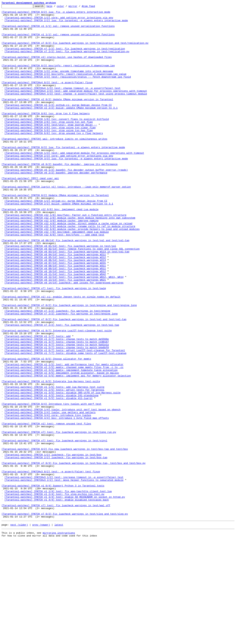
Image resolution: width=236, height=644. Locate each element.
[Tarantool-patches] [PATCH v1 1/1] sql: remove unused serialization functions (58, 30)
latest (59, 628)
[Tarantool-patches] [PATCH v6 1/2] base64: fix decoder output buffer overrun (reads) (66, 203)
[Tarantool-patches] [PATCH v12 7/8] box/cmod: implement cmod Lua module (57, 277)
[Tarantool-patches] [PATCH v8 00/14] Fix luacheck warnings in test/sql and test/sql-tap (65, 288)
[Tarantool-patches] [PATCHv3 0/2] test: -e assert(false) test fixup (51, 565)
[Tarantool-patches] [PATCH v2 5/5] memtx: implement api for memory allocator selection (68, 450)
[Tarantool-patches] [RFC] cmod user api (30, 213)
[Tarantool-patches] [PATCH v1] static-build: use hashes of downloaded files (57, 68)
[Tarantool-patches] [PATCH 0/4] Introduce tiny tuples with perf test (51, 484)
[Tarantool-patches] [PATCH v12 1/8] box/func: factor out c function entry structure (65, 257)
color (66, 7)
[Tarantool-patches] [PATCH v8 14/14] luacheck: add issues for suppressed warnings (64, 338)
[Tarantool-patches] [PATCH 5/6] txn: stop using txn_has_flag (49, 156)
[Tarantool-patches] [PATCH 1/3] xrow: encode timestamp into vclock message (59, 85)
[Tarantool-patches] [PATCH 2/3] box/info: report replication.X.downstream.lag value (65, 88)
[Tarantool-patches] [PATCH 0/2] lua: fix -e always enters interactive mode (56, 14)
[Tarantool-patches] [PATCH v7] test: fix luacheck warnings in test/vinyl (54, 528)
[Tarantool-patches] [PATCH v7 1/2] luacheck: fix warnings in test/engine (57, 372)
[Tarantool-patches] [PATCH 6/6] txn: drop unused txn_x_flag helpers (54, 159)
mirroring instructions (59, 636)
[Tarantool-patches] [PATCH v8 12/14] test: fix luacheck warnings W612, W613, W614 (64, 332)
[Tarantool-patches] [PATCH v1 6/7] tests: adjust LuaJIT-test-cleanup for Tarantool (65, 420)
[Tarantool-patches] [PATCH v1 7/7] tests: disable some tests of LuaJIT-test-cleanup (65, 423)
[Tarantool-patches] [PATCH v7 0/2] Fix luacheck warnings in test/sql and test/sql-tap (64, 382)
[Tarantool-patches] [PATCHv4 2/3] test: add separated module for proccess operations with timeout (76, 108)
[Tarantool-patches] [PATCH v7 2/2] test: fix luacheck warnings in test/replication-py (67, 61)
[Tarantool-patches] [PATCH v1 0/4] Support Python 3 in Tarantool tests (53, 582)
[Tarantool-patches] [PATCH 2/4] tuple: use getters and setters (50, 494)
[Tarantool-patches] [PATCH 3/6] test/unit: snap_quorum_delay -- (51, 149)
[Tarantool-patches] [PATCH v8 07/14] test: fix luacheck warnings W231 (55, 315)
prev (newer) (41, 628)
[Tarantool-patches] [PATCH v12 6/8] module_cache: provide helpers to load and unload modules (72, 274)
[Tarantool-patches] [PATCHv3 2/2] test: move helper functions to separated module (64, 575)
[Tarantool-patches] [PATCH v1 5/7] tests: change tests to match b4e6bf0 (57, 416)
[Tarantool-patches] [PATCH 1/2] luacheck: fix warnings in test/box (53, 545)
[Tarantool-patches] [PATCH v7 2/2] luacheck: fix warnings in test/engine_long (61, 376)
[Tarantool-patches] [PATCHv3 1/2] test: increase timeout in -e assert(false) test (64, 572)
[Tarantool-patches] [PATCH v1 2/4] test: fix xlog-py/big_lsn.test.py (54, 592)
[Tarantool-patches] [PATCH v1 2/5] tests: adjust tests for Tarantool (54, 467)
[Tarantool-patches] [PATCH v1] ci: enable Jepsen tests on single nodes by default (61, 355)
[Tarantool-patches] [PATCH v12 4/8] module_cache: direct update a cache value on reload (68, 267)
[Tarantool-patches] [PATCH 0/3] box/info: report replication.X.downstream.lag (58, 78)
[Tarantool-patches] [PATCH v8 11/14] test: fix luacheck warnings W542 (55, 328)
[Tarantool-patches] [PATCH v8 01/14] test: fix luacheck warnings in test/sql (60, 294)
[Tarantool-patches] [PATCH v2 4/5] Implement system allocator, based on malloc (62, 447)
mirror (79, 7)
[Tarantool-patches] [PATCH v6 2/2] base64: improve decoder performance (56, 206)
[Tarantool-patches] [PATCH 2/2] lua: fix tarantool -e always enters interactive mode (66, 24)
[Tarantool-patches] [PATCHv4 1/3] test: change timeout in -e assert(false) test (63, 105)
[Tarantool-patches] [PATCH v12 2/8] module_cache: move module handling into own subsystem (70, 261)
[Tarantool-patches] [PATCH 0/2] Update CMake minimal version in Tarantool (55, 233)
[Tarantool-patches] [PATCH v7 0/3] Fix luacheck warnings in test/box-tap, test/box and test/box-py (73, 555)
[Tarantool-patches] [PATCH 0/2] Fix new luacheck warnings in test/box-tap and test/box (65, 538)
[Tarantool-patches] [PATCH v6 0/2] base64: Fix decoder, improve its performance (60, 196)
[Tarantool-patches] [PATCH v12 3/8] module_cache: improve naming (52, 264)
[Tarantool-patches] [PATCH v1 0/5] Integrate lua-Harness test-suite (51, 457)
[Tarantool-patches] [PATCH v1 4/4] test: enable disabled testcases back (57, 599)
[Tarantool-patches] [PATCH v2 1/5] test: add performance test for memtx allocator (64, 436)
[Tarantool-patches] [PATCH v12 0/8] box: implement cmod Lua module (50, 250)
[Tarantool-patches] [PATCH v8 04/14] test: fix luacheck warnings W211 (55, 305)
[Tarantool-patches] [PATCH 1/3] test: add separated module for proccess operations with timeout (74, 183)
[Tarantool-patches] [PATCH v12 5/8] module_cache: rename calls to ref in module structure (70, 271)
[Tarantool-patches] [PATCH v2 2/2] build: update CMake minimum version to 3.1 (61, 129)
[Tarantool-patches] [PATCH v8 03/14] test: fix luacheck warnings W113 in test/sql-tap (67, 301)
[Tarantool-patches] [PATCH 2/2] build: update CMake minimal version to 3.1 (59, 244)
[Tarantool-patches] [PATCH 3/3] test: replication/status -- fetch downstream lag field (68, 91)
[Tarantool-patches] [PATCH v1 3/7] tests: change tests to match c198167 (57, 409)
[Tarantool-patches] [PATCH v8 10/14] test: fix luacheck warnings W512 (55, 325)
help (55, 7)
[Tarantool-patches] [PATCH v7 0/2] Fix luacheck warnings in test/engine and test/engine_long (69, 365)
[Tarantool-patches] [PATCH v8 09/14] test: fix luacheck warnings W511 (55, 321)
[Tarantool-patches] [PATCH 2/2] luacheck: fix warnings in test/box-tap (56, 548)
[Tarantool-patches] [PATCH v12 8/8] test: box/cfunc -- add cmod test (54, 281)
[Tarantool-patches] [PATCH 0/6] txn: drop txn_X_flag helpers (46, 135)
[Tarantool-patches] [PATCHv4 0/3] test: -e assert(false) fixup (47, 98)
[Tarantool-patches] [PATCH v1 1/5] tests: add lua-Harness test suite (54, 464)
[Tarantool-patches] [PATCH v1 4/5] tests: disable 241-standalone (52, 474)
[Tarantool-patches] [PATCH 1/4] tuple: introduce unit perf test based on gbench (63, 491)
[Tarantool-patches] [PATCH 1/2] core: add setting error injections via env (59, 20)
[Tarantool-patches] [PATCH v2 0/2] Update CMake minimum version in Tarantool (57, 118)
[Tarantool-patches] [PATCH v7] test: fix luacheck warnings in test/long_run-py (59, 518)
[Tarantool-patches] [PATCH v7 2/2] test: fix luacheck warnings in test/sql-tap (62, 389)
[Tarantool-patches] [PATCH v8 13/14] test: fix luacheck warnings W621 (55, 335)
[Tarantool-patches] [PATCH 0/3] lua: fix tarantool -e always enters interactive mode (63, 176)
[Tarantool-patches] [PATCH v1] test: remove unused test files (46, 508)
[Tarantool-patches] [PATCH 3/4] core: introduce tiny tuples (48, 497)
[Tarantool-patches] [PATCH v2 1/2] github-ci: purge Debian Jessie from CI (58, 125)
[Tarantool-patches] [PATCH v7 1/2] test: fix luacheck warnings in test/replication (65, 58)
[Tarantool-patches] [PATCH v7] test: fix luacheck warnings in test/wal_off (56, 606)
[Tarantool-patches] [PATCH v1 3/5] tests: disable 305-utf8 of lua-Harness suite (63, 470)
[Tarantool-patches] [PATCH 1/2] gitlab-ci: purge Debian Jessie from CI (56, 240)
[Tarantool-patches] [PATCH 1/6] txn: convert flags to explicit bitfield (57, 142)
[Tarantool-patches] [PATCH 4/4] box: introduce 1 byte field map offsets (57, 501)
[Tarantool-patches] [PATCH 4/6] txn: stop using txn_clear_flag (50, 152)
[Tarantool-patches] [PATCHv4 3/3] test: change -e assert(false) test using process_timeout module (76, 112)
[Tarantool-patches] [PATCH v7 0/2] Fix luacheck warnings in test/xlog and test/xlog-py (65, 616)
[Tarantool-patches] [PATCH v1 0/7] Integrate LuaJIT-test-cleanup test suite (57, 396)
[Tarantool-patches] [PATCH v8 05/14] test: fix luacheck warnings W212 (55, 308)
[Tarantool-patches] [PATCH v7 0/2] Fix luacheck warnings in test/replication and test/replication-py (75, 51)
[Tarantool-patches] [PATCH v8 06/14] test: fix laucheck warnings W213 (55, 311)
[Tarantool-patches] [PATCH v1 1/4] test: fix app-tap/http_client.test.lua (58, 589)
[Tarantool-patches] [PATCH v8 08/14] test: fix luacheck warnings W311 (55, 318)
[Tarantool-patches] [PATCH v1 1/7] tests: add (38, 403)
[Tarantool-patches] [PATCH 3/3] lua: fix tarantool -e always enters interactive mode (66, 189)
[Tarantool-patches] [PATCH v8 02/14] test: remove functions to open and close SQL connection (72, 298)
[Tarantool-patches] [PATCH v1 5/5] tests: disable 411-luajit (49, 477)
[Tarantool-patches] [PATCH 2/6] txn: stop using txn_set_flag (49, 145)
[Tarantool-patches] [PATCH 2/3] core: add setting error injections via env (59, 186)
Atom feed (94, 7)
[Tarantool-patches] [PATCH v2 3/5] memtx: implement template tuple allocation (61, 443)
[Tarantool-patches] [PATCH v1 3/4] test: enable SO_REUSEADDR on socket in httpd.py (65, 596)
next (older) (19, 628)
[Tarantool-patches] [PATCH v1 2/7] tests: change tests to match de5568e (57, 406)
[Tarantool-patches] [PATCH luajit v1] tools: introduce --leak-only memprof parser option (66, 223)
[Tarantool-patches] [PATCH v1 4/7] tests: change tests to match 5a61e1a (57, 413)
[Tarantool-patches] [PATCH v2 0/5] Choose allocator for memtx (46, 430)
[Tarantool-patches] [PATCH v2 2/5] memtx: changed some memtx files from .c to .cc (64, 440)
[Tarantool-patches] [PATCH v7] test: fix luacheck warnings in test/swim (54, 345)
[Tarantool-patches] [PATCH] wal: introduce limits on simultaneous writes (54, 166)
